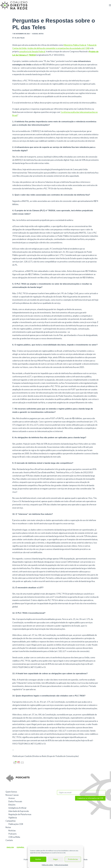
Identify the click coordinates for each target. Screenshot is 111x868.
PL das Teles (20, 38)
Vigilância (13, 818)
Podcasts (12, 834)
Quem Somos (11, 792)
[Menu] (110, 5)
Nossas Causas (12, 795)
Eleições (12, 805)
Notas (41, 34)
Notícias (12, 831)
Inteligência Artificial (17, 808)
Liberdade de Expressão (19, 811)
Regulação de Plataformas (20, 814)
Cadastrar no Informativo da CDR (90, 798)
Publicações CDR (16, 824)
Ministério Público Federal (75, 45)
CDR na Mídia (14, 837)
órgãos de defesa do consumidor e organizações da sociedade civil (56, 48)
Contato (9, 840)
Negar (55, 859)
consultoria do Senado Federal (32, 51)
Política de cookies (47, 865)
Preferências (73, 859)
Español (21, 847)
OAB (87, 48)
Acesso (35, 34)
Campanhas (11, 821)
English (10, 847)
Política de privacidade (61, 865)
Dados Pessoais (15, 801)
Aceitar (38, 859)
